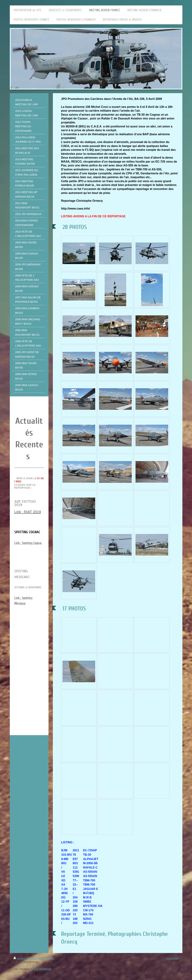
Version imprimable (27, 958)
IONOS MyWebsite (41, 969)
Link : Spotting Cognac (28, 543)
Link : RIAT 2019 (28, 512)
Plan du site (48, 958)
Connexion (173, 958)
